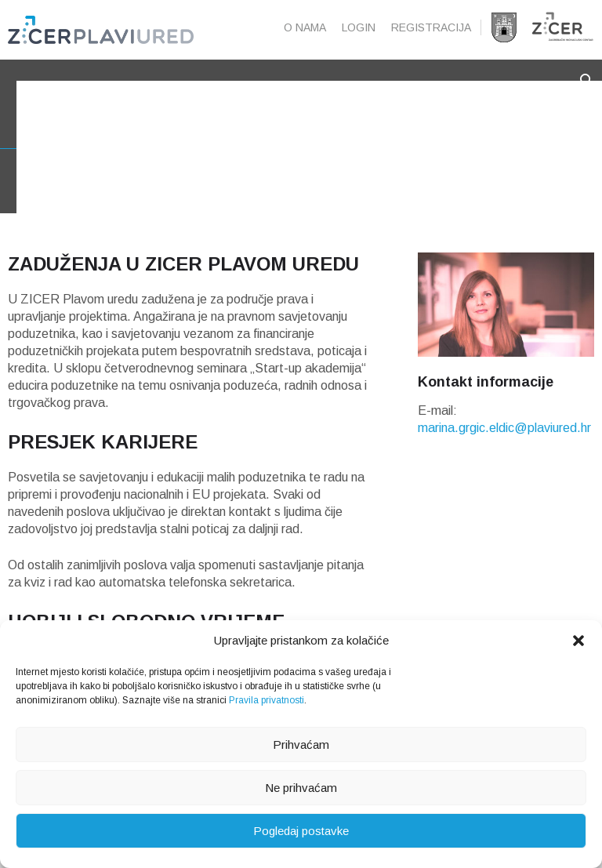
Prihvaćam (301, 745)
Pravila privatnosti (267, 700)
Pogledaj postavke (301, 831)
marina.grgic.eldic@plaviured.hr (504, 447)
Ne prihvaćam (301, 788)
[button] (578, 641)
